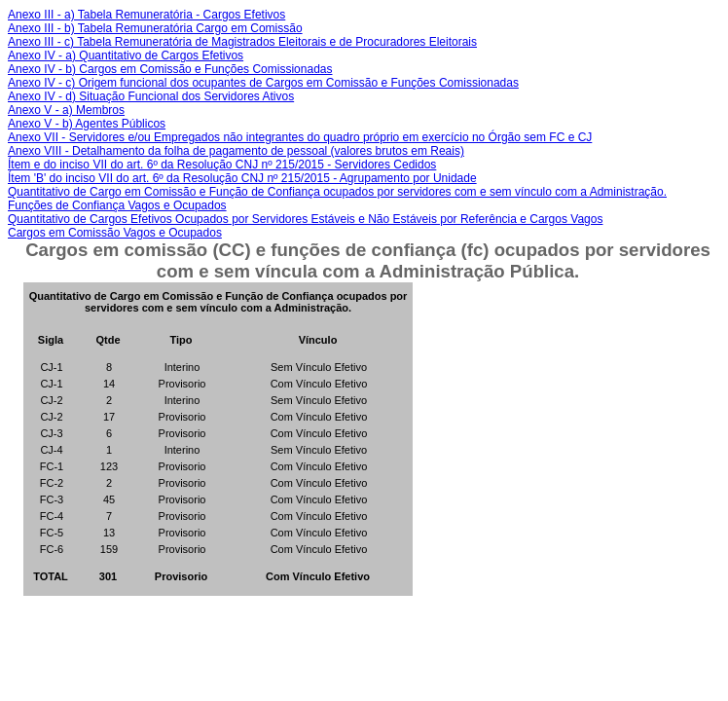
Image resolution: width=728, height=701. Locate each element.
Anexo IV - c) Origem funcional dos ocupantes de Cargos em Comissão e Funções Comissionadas (263, 83)
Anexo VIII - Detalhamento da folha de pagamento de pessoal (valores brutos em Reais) (236, 151)
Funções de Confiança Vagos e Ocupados (117, 205)
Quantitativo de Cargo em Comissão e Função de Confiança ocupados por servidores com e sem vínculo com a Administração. (337, 192)
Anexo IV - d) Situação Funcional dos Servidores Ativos (151, 96)
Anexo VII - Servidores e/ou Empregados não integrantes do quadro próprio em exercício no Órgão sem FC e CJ (300, 137)
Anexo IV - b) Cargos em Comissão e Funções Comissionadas (170, 69)
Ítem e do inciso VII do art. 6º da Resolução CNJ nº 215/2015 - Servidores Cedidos (222, 165)
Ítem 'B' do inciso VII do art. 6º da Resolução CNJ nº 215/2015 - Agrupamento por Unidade (242, 178)
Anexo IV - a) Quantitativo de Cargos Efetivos (126, 55)
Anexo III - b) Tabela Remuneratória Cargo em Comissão (155, 28)
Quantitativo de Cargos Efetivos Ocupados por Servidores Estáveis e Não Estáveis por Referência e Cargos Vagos (305, 219)
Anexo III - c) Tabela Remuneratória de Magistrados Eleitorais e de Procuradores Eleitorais (242, 42)
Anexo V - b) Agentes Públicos (87, 124)
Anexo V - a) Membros (66, 110)
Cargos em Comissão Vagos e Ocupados (115, 233)
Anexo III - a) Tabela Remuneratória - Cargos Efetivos (146, 15)
